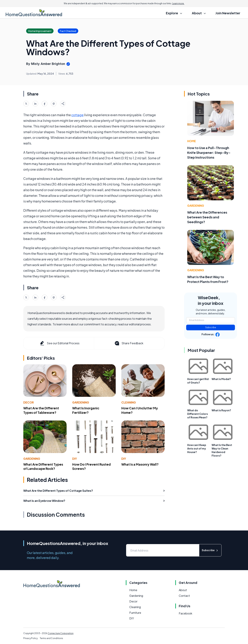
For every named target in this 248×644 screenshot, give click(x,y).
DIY (75, 459)
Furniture (135, 613)
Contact (184, 596)
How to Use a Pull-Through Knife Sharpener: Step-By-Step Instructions (209, 153)
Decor (29, 402)
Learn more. (178, 3)
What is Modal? (221, 379)
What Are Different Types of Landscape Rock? (43, 466)
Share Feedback (129, 343)
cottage (77, 115)
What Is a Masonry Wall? (140, 464)
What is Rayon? (221, 410)
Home (192, 141)
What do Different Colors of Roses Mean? (198, 414)
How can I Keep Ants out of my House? (197, 448)
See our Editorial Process (59, 343)
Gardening (81, 402)
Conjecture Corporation (61, 633)
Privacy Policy (30, 638)
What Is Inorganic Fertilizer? (86, 410)
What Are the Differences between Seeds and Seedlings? (207, 217)
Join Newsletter (228, 13)
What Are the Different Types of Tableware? (41, 410)
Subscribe (211, 327)
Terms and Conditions (51, 638)
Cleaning (129, 402)
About (183, 590)
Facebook (185, 613)
